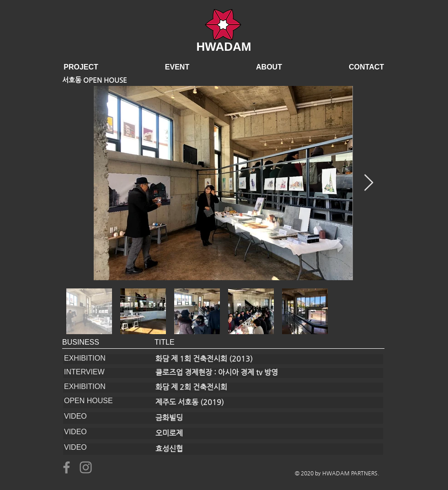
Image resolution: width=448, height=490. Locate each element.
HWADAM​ (224, 47)
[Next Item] (369, 183)
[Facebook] (67, 467)
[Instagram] (86, 467)
